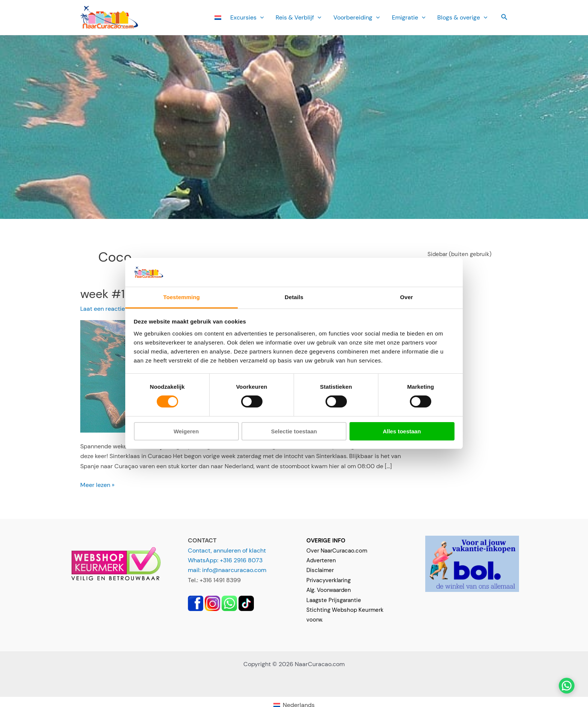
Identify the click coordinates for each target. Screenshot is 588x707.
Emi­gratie (409, 17)
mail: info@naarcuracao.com (227, 570)
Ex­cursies (247, 17)
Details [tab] (294, 297)
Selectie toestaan (294, 431)
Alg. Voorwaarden (329, 590)
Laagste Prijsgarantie (334, 600)
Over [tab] (407, 297)
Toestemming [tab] (181, 297)
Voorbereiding (357, 17)
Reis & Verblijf (298, 17)
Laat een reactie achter (112, 309)
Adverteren (321, 560)
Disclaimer (320, 570)
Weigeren (186, 431)
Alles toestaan (402, 431)
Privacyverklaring (328, 580)
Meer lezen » (97, 485)
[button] (260, 17)
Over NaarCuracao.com (337, 551)
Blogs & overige (462, 17)
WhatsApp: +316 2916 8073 (225, 560)
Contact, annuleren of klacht (227, 550)
